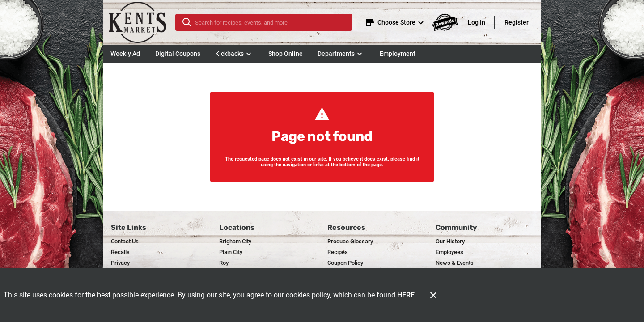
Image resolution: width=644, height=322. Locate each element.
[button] (234, 54)
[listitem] (125, 241)
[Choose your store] (395, 22)
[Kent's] (142, 22)
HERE (406, 295)
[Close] (433, 295)
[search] (270, 22)
